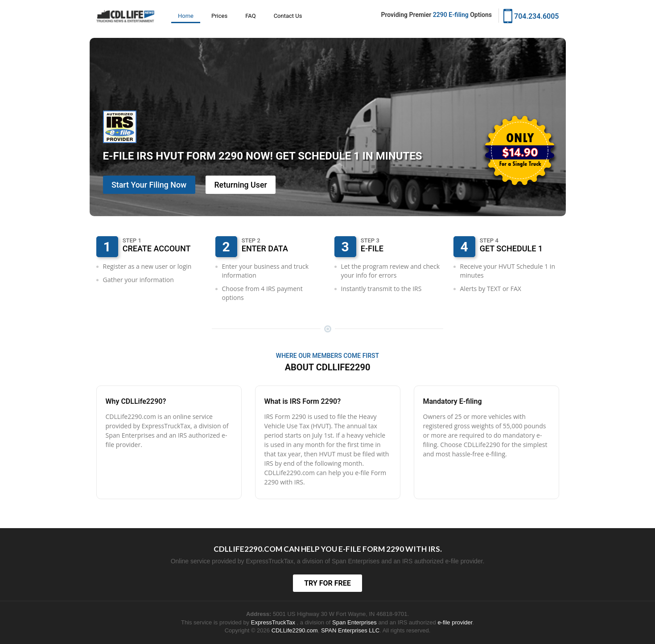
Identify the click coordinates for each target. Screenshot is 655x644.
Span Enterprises (355, 622)
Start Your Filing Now (150, 185)
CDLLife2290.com (295, 630)
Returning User (243, 185)
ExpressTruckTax (274, 622)
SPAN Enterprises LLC (350, 630)
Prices (219, 16)
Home (186, 16)
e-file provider (455, 622)
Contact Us (288, 16)
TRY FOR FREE (327, 583)
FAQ (250, 16)
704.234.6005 (531, 15)
